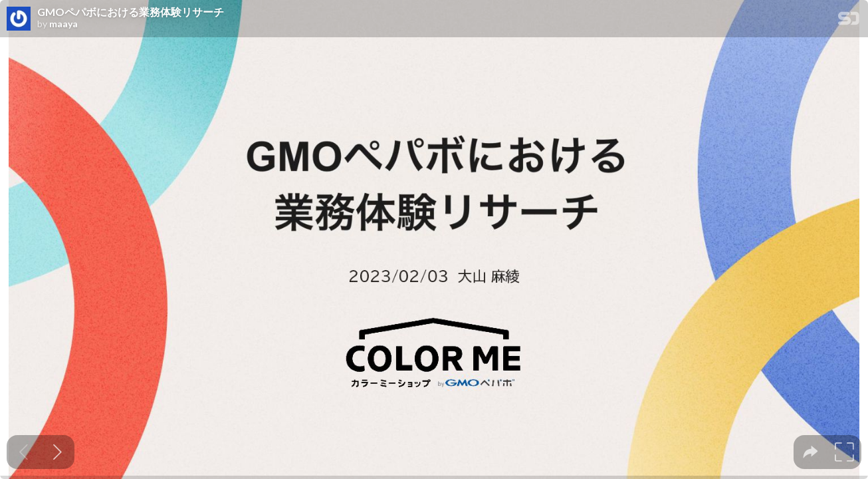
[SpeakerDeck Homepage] (849, 21)
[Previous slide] (24, 452)
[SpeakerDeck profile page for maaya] (19, 19)
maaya (63, 24)
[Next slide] (57, 452)
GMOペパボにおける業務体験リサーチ (131, 12)
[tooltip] (811, 452)
